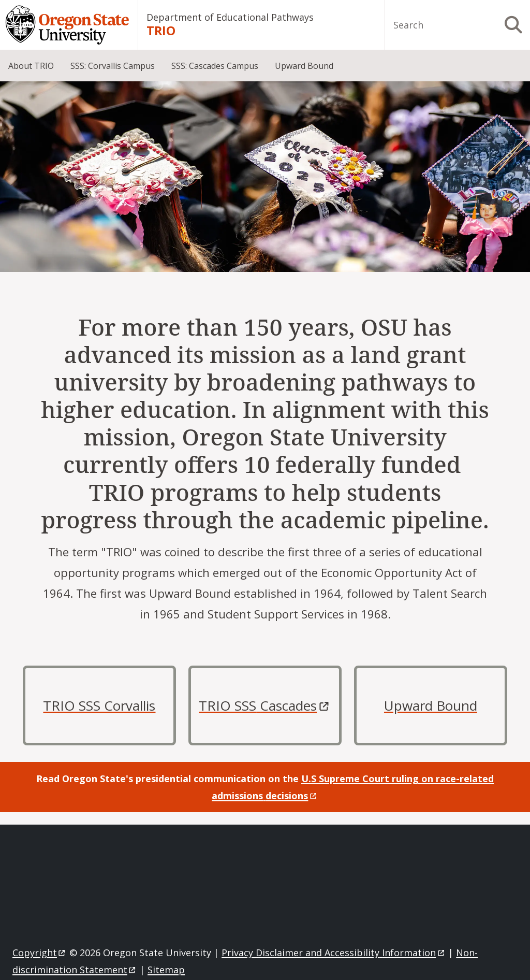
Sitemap (166, 970)
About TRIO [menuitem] (31, 66)
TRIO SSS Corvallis (99, 705)
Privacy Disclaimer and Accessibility (334, 953)
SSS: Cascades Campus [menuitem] (215, 66)
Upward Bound (431, 705)
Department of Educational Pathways (230, 17)
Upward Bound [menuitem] (304, 66)
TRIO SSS (265, 705)
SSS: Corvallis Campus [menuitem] (113, 66)
